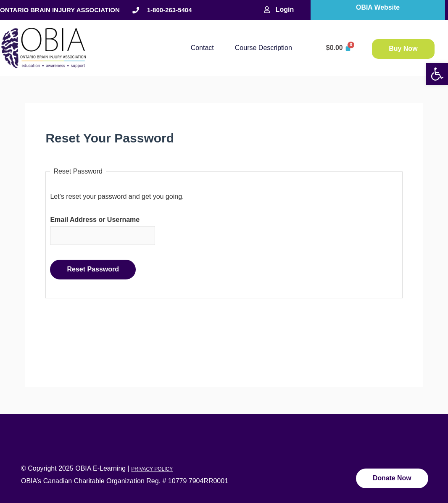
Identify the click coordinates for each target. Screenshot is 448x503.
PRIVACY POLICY (152, 469)
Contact (202, 48)
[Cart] (339, 48)
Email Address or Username (95, 220)
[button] (437, 74)
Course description (264, 48)
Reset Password (93, 269)
